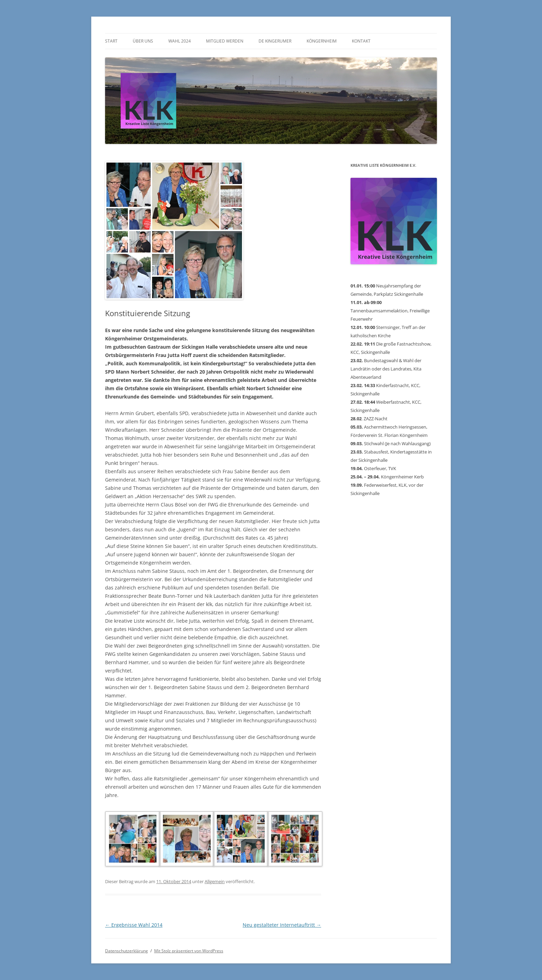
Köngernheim (322, 41)
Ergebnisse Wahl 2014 (134, 925)
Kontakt (361, 41)
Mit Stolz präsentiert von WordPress (189, 951)
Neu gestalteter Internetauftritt (282, 925)
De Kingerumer (275, 41)
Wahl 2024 (180, 41)
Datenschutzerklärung (127, 951)
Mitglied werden (225, 41)
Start (111, 41)
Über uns (143, 41)
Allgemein (215, 881)
